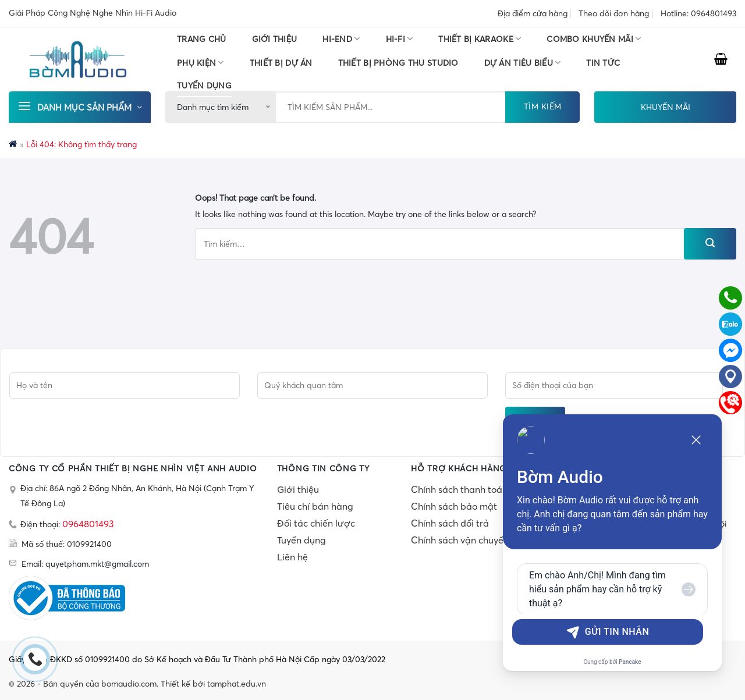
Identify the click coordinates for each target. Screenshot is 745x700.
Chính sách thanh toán (459, 489)
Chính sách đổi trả (450, 523)
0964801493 (88, 524)
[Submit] (710, 244)
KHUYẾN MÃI (666, 107)
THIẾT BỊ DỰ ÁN (281, 63)
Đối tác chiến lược (316, 523)
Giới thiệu (275, 39)
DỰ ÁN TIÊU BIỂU (523, 63)
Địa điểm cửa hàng (533, 13)
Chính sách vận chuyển (460, 540)
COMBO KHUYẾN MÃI (594, 39)
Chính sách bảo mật (454, 506)
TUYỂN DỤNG (204, 86)
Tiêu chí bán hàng (315, 506)
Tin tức (603, 63)
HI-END (341, 39)
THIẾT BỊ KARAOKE (480, 39)
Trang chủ (202, 39)
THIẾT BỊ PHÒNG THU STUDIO (398, 63)
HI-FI (400, 39)
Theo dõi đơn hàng (614, 13)
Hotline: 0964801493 (698, 13)
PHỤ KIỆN (201, 63)
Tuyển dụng (301, 540)
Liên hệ (292, 557)
